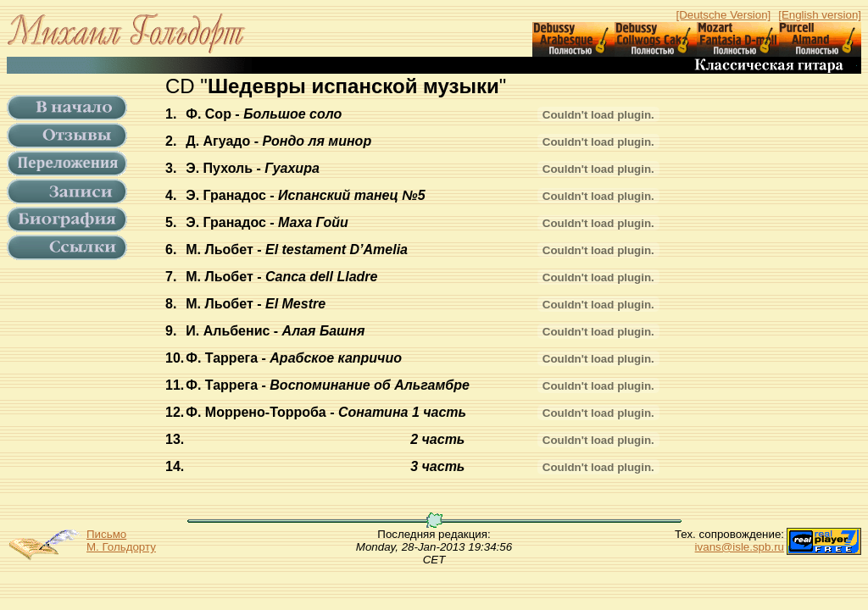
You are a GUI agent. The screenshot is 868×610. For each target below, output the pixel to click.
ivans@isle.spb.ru (740, 547)
